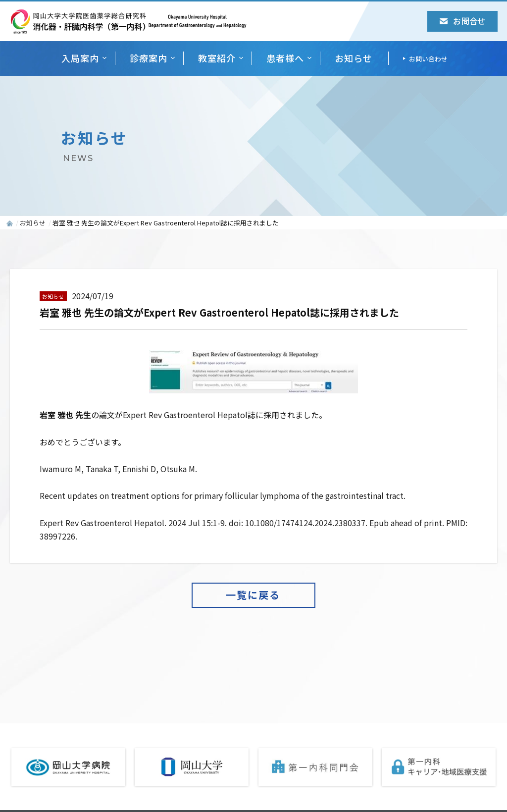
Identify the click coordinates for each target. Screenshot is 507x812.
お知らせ (354, 58)
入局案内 (80, 58)
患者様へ (285, 58)
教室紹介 (217, 58)
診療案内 (149, 58)
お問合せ (462, 21)
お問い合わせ (428, 59)
